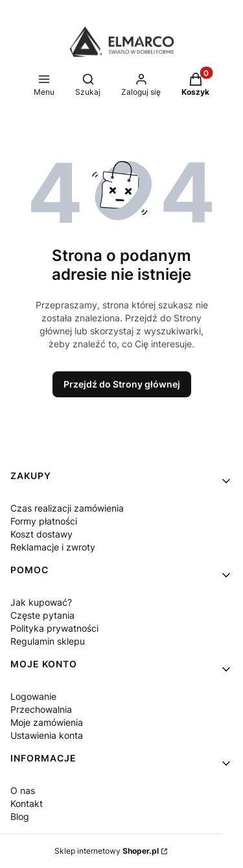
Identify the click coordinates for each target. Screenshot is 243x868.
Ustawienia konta (47, 735)
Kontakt (27, 803)
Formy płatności (44, 521)
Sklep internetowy (107, 851)
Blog (20, 816)
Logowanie (33, 696)
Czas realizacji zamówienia (67, 508)
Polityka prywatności (54, 628)
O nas (23, 790)
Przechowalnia (41, 709)
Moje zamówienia (47, 722)
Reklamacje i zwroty (53, 547)
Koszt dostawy (41, 534)
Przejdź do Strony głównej (122, 384)
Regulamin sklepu (48, 641)
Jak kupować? (41, 602)
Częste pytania (42, 615)
